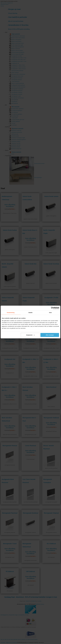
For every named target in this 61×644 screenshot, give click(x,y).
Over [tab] (50, 313)
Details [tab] (30, 313)
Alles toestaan (50, 335)
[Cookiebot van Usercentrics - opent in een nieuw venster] (52, 308)
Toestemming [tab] (11, 313)
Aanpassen (30, 335)
